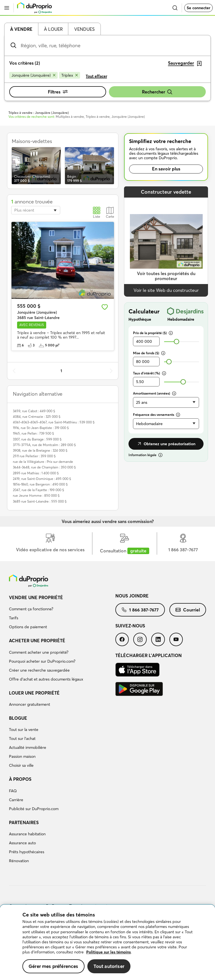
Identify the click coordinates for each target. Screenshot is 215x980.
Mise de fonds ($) (149, 353)
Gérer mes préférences (53, 966)
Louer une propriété (34, 693)
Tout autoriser (109, 966)
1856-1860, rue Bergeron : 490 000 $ (40, 484)
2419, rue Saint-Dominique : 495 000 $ (42, 479)
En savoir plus (166, 169)
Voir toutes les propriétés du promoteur (166, 276)
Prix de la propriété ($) (153, 333)
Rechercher (157, 92)
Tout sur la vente (24, 730)
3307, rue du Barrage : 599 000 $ (37, 439)
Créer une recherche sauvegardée (39, 670)
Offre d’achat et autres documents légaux (46, 679)
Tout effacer (96, 76)
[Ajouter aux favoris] (105, 307)
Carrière (16, 800)
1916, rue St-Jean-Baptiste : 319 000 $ (41, 428)
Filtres (58, 92)
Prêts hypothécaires (27, 852)
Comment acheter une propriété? (39, 652)
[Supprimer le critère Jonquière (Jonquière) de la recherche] (33, 75)
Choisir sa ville (21, 765)
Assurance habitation (27, 834)
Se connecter (198, 8)
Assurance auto (22, 843)
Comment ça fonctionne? (31, 609)
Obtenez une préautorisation (166, 444)
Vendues (84, 29)
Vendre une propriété (36, 597)
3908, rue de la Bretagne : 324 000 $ (40, 450)
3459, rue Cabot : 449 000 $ (34, 411)
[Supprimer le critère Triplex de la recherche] (70, 75)
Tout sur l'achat (22, 738)
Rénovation (19, 861)
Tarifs (14, 618)
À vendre (21, 29)
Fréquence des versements (156, 415)
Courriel (188, 610)
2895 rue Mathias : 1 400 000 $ (36, 473)
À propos (20, 779)
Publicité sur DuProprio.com (34, 809)
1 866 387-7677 (140, 610)
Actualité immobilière (28, 747)
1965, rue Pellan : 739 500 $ (33, 433)
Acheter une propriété (37, 641)
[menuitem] (62, 613)
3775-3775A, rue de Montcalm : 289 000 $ (44, 445)
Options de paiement (28, 627)
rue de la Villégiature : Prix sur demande (43, 462)
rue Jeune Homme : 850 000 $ (36, 495)
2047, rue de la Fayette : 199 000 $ (38, 490)
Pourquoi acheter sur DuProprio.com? (42, 661)
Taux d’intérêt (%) (149, 373)
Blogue (18, 718)
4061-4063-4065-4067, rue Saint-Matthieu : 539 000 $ (54, 422)
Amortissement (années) (155, 393)
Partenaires (24, 822)
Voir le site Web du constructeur (166, 290)
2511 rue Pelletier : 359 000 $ (34, 456)
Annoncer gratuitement (30, 704)
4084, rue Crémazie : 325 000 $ (37, 417)
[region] (107, 942)
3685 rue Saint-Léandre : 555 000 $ (40, 501)
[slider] (177, 342)
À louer (53, 29)
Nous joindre (132, 596)
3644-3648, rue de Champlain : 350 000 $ (44, 467)
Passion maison (22, 756)
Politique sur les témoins (108, 952)
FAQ (13, 791)
